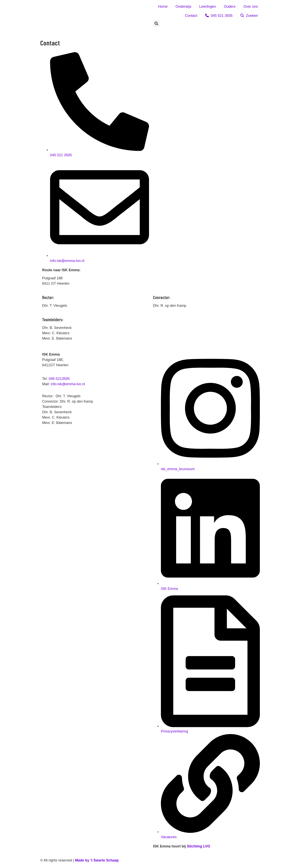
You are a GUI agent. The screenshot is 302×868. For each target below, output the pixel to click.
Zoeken (249, 16)
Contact (191, 16)
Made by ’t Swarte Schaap (97, 860)
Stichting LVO (198, 846)
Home (163, 7)
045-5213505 (59, 379)
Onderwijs (183, 7)
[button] (156, 23)
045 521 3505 (219, 16)
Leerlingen (208, 7)
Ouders (230, 7)
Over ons (251, 7)
